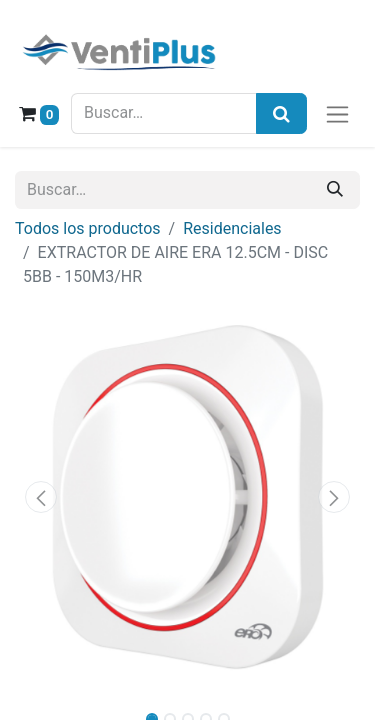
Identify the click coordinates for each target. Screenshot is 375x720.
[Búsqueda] (281, 113)
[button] (41, 497)
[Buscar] (335, 190)
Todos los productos (88, 228)
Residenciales (232, 228)
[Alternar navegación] (337, 113)
